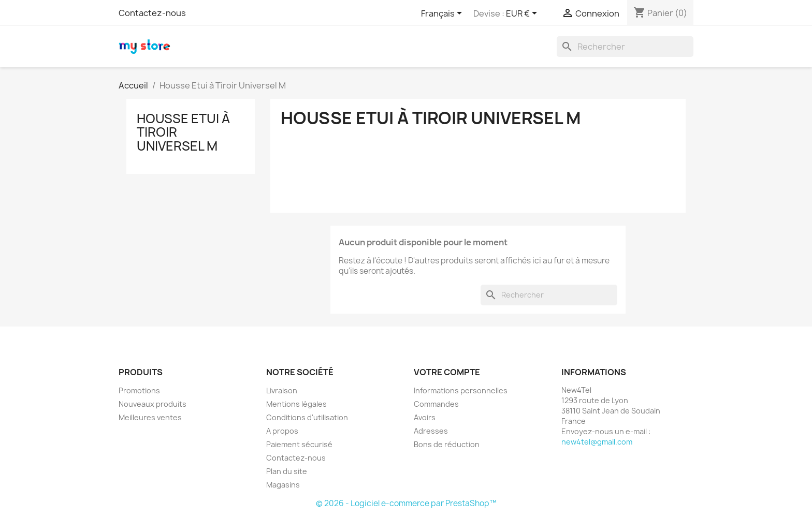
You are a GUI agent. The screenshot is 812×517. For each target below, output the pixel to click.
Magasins (283, 485)
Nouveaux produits (153, 404)
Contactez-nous (152, 13)
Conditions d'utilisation (307, 417)
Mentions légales (296, 404)
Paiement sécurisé (299, 444)
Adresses (431, 431)
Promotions (139, 390)
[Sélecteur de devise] (523, 14)
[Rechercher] (625, 47)
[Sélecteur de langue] (443, 14)
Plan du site (287, 471)
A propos (282, 431)
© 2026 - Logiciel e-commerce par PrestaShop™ (406, 503)
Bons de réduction (447, 444)
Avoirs (425, 417)
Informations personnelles (461, 390)
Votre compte (447, 372)
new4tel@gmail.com (597, 442)
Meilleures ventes (150, 417)
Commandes (436, 404)
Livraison (282, 390)
